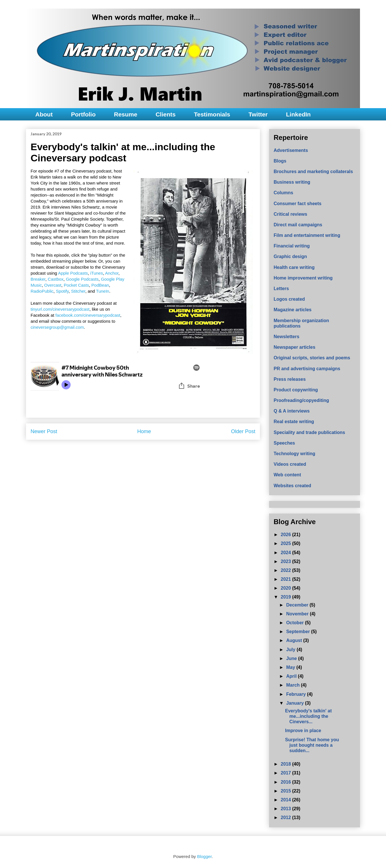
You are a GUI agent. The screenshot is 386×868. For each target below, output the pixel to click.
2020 (286, 588)
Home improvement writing (303, 278)
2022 (286, 570)
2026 (286, 535)
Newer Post (44, 431)
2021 (286, 579)
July (291, 650)
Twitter (258, 114)
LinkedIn (298, 114)
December (298, 605)
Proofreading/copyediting (301, 400)
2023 (286, 561)
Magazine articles (293, 310)
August (295, 640)
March (294, 685)
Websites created (292, 486)
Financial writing (292, 246)
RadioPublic (42, 291)
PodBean (100, 285)
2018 (286, 764)
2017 (286, 773)
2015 (286, 791)
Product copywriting (296, 390)
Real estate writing (294, 422)
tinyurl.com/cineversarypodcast (60, 309)
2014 (286, 800)
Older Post (243, 431)
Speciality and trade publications (309, 432)
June (292, 658)
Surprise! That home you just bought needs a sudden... (312, 745)
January (296, 703)
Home (144, 431)
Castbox (56, 279)
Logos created (289, 299)
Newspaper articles (295, 347)
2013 (286, 809)
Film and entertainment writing (307, 235)
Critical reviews (290, 214)
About (44, 114)
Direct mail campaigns (298, 225)
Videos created (290, 464)
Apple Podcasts (73, 273)
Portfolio (83, 114)
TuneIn (103, 291)
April (292, 676)
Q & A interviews (292, 411)
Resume (126, 114)
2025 (286, 543)
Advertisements (291, 150)
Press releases (290, 379)
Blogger (204, 856)
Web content (287, 475)
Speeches (284, 443)
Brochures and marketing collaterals (313, 172)
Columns (283, 193)
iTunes (96, 273)
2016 (286, 782)
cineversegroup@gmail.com (57, 327)
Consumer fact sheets (298, 204)
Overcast (53, 285)
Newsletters (286, 337)
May (291, 667)
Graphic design (290, 256)
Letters (281, 289)
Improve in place (303, 731)
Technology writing (294, 454)
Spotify (62, 291)
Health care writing (294, 267)
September (299, 632)
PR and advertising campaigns (307, 369)
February (297, 694)
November (298, 614)
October (296, 623)
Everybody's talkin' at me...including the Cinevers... (308, 716)
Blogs (280, 161)
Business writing (292, 182)
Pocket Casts (76, 285)
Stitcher (78, 291)
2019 (286, 597)
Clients (166, 114)
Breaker (38, 279)
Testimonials (212, 114)
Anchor (112, 273)
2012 (286, 818)
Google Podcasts (82, 279)
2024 (286, 553)
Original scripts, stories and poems (312, 358)
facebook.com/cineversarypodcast (88, 315)
